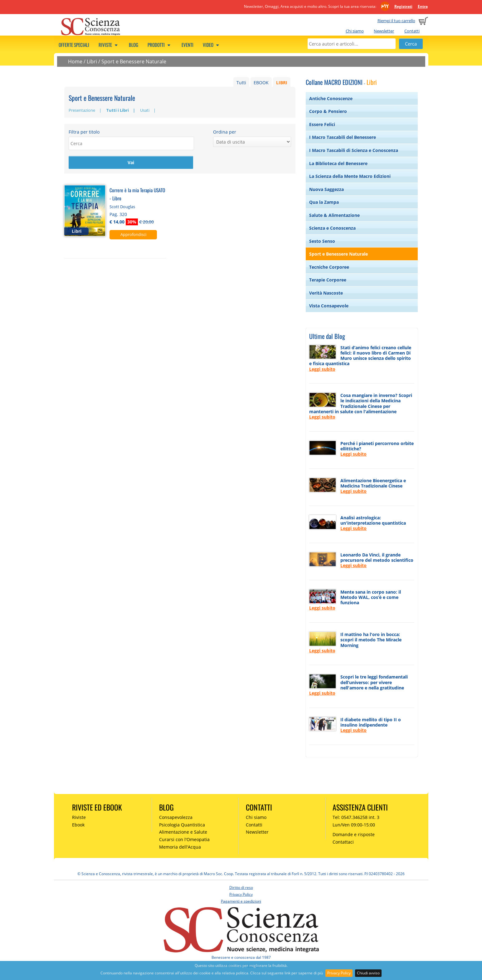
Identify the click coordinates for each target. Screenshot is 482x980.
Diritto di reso (241, 887)
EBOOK (261, 83)
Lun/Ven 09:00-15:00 (354, 825)
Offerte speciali (74, 45)
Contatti (412, 31)
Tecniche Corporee (329, 267)
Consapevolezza (176, 817)
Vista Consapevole (329, 306)
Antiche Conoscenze (331, 98)
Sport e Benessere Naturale (134, 61)
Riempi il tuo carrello (396, 21)
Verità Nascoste (326, 293)
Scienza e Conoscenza (332, 228)
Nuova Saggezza (326, 189)
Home (75, 61)
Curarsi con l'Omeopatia (184, 839)
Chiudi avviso (368, 973)
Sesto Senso (322, 241)
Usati (145, 110)
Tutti (241, 83)
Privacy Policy (339, 973)
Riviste (109, 45)
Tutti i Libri (118, 110)
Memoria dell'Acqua (180, 847)
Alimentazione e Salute (183, 832)
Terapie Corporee (328, 280)
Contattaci (343, 842)
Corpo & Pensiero (328, 111)
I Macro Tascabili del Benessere (343, 137)
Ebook (78, 825)
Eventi (187, 45)
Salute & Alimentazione (334, 215)
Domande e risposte (354, 834)
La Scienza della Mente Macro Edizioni (350, 176)
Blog (134, 45)
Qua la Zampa (324, 202)
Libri (92, 61)
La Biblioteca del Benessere (338, 163)
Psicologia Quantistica (182, 825)
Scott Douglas (122, 207)
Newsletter (384, 31)
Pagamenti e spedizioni (241, 901)
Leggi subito (322, 369)
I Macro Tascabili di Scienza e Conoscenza (354, 150)
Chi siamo (355, 31)
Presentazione (82, 110)
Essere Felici (322, 124)
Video (212, 45)
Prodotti (160, 45)
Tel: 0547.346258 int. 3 (356, 817)
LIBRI (282, 83)
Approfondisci (133, 235)
